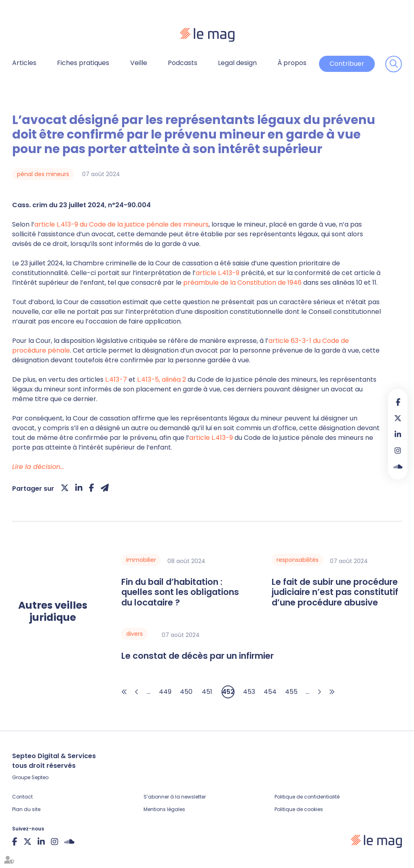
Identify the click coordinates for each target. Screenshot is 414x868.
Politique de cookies (299, 809)
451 (207, 692)
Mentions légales (164, 809)
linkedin (398, 434)
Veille (139, 63)
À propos (292, 63)
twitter (398, 418)
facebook (398, 402)
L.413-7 (116, 379)
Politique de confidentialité (307, 797)
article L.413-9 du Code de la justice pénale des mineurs (121, 224)
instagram (398, 450)
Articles (24, 63)
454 (270, 692)
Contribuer (347, 64)
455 (291, 692)
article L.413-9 (218, 273)
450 (186, 692)
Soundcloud (398, 467)
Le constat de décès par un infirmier (197, 656)
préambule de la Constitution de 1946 (242, 283)
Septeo (40, 777)
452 (228, 692)
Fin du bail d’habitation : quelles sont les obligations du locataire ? (180, 592)
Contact (22, 797)
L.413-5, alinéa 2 (162, 379)
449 (165, 692)
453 (249, 692)
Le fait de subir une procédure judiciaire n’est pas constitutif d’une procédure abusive (335, 592)
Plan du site (26, 809)
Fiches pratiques (83, 63)
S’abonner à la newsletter (175, 797)
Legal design (237, 63)
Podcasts (183, 63)
